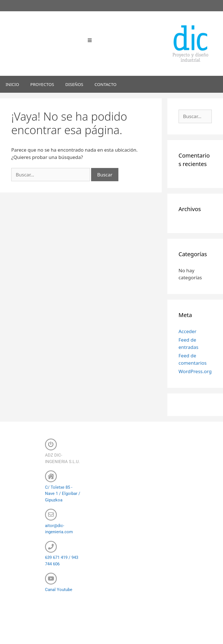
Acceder (188, 331)
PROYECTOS (42, 84)
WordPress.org (195, 371)
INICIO (12, 84)
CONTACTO (105, 84)
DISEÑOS (74, 84)
